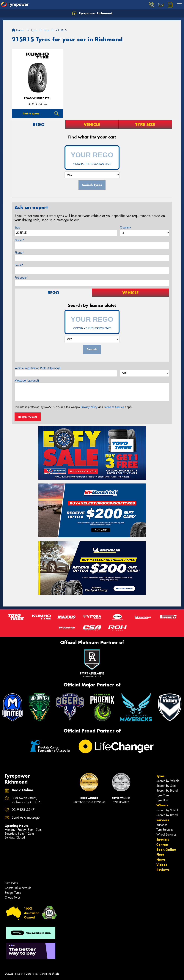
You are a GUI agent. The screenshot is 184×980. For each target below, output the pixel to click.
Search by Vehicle (168, 781)
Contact (162, 844)
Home (18, 30)
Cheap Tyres (12, 898)
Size (17, 227)
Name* (19, 240)
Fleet (160, 855)
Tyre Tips (162, 800)
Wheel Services (166, 835)
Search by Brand (167, 791)
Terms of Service (114, 407)
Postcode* (21, 278)
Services (163, 820)
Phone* (19, 253)
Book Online (166, 850)
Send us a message (26, 818)
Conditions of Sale (49, 974)
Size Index (11, 883)
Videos (162, 865)
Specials (163, 839)
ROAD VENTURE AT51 (37, 98)
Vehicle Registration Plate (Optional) (38, 368)
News (161, 860)
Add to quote (31, 114)
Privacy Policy (89, 407)
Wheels (162, 805)
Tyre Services (165, 830)
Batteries (162, 825)
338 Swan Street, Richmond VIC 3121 (27, 800)
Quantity (125, 227)
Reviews (163, 870)
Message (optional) (27, 381)
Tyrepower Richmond (92, 13)
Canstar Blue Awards (18, 888)
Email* (19, 265)
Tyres (160, 776)
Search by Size (166, 786)
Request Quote (28, 417)
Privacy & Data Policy (27, 974)
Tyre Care (163, 795)
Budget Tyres (13, 893)
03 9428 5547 (23, 810)
